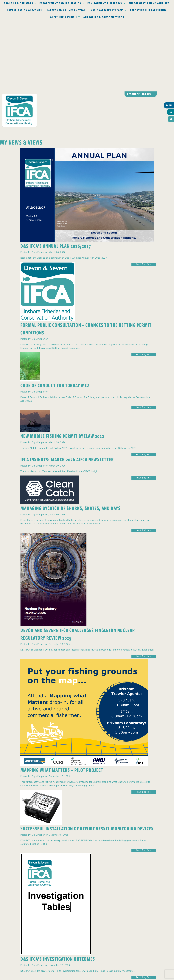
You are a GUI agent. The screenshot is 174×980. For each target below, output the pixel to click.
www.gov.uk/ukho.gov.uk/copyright (76, 967)
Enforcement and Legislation (60, 3)
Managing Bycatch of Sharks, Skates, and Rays (70, 437)
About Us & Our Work (18, 3)
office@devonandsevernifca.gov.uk (49, 937)
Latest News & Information (66, 10)
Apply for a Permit (64, 17)
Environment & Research (105, 3)
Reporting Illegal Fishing (148, 10)
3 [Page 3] (5, 910)
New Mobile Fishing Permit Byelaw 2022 (62, 365)
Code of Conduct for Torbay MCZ (55, 314)
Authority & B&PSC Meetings (104, 17)
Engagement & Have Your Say (149, 3)
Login (169, 34)
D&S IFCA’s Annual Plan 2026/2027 (56, 175)
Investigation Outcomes (25, 10)
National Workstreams (107, 10)
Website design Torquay (68, 977)
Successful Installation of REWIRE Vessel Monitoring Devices (87, 757)
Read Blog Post (144, 193)
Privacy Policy (51, 924)
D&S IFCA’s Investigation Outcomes (58, 888)
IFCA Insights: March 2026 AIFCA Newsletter (67, 388)
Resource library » (141, 23)
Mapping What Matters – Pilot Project (62, 699)
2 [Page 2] (3, 910)
